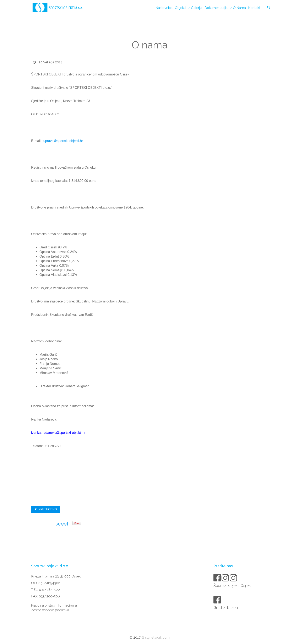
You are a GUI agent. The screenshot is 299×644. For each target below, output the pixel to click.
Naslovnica (164, 8)
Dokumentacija (216, 8)
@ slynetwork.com (156, 637)
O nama (239, 8)
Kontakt (254, 8)
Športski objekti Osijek (232, 585)
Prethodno (46, 509)
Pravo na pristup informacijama (54, 605)
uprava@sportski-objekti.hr (63, 141)
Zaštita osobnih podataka (50, 610)
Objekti (180, 8)
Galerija (197, 8)
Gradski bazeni (226, 608)
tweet (62, 524)
